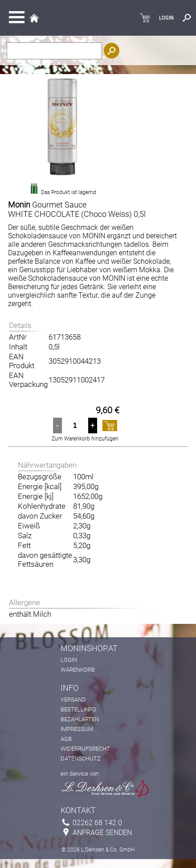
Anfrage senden (102, 833)
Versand (73, 700)
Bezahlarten (80, 719)
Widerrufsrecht (85, 749)
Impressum (77, 729)
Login (69, 660)
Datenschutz (81, 758)
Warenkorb (78, 670)
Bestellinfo (78, 709)
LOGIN (166, 18)
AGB (66, 739)
